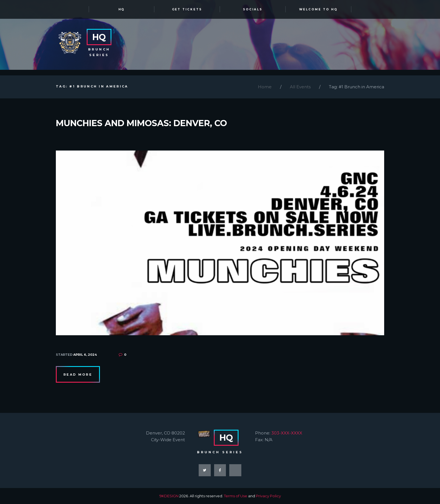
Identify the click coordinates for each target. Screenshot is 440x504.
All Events (300, 87)
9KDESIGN (169, 496)
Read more (78, 374)
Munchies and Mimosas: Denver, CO (141, 123)
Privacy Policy (268, 496)
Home (265, 87)
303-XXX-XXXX (287, 433)
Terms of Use (236, 496)
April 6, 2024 (85, 355)
